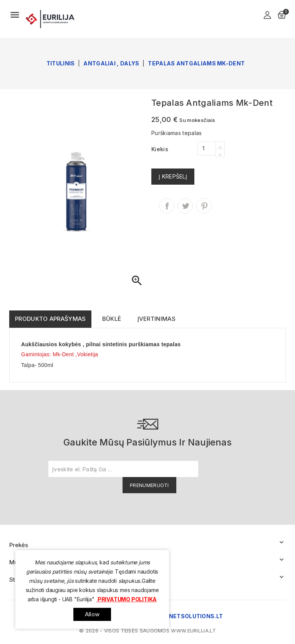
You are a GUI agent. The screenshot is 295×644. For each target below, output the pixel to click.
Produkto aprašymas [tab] (50, 319)
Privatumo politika (127, 599)
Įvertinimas (157, 319)
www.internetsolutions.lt (178, 616)
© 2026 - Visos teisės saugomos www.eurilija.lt (147, 631)
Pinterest (204, 206)
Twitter (185, 206)
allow (92, 614)
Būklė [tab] (112, 319)
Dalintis (167, 206)
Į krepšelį (173, 176)
